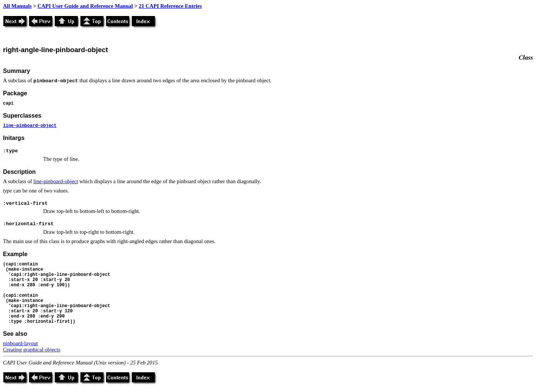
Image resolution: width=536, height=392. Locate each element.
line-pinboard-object (30, 126)
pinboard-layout (20, 343)
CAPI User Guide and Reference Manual (85, 6)
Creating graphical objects (32, 350)
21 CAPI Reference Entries (170, 6)
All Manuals (17, 6)
